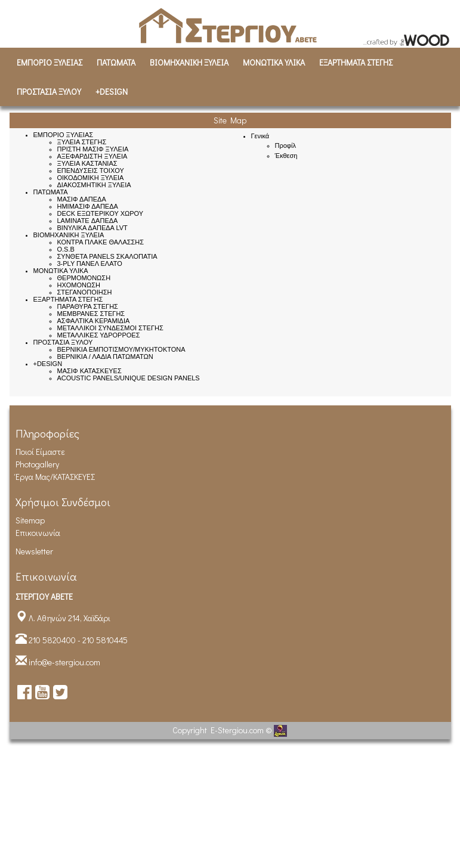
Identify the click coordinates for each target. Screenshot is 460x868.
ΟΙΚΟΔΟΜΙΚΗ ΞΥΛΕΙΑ (91, 178)
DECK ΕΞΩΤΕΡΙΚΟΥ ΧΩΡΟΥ (101, 213)
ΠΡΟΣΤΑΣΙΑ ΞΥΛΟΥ (49, 92)
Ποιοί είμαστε (40, 452)
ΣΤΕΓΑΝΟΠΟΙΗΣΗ (85, 292)
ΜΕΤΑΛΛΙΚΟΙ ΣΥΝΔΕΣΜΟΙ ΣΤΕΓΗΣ (110, 328)
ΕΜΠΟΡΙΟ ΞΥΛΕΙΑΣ (50, 62)
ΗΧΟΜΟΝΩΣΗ (79, 285)
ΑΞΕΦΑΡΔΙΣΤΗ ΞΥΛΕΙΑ (92, 156)
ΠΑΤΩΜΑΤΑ (116, 62)
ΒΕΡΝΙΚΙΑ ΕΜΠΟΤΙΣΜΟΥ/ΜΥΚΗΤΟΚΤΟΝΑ (121, 349)
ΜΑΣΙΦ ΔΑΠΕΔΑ (82, 199)
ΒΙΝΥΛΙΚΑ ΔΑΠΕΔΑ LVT (92, 228)
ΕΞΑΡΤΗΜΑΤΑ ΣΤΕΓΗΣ (356, 62)
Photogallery (37, 464)
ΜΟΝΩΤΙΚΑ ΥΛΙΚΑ (274, 62)
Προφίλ (285, 145)
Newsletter (34, 551)
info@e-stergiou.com (64, 662)
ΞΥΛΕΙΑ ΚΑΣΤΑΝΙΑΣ (87, 163)
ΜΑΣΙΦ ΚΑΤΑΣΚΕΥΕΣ (89, 371)
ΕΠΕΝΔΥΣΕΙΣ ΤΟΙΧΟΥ (91, 170)
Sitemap (30, 520)
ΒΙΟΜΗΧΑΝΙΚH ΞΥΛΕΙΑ (189, 62)
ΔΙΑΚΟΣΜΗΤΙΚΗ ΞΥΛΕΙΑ (94, 185)
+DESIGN (112, 92)
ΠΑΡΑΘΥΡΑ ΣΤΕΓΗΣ (88, 306)
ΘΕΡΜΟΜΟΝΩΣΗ (84, 278)
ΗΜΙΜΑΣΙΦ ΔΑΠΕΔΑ (88, 206)
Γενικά (260, 136)
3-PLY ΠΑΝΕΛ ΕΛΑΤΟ (90, 263)
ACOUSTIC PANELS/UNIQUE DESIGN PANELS (129, 378)
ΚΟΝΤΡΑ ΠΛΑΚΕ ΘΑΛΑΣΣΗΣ (101, 242)
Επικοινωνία (38, 533)
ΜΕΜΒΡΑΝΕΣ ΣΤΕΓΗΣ (91, 314)
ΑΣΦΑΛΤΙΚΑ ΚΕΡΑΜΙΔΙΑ (94, 321)
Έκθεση (286, 156)
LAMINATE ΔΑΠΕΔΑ (88, 221)
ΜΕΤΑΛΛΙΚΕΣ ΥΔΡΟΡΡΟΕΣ (99, 335)
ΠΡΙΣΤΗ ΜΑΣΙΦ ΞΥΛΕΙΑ (93, 149)
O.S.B (66, 249)
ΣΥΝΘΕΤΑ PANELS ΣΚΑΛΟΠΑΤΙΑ (107, 256)
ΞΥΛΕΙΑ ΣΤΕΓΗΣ (82, 142)
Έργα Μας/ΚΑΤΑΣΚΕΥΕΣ (55, 477)
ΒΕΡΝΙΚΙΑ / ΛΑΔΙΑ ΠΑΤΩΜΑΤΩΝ (105, 356)
